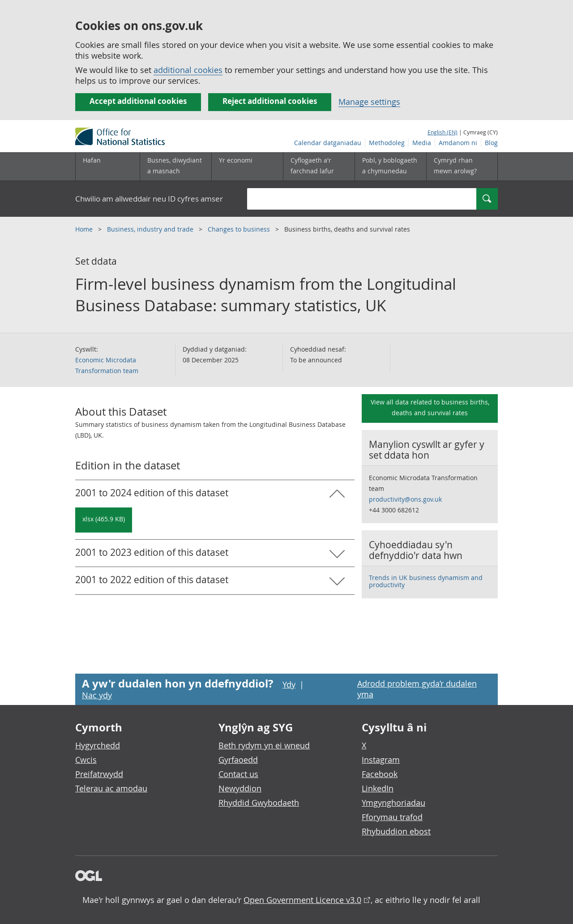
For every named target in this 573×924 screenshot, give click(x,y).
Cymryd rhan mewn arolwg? (455, 165)
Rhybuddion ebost (396, 831)
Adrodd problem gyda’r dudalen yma (417, 689)
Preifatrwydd (99, 774)
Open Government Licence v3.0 (302, 900)
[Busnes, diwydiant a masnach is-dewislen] (175, 167)
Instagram (381, 760)
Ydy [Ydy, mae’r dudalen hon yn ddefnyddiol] (289, 684)
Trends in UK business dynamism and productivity (426, 581)
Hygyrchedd (98, 745)
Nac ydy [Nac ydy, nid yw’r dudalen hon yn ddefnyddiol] (97, 695)
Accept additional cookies (138, 101)
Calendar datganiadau (328, 143)
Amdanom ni (458, 143)
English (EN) (443, 132)
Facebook (380, 774)
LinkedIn (378, 788)
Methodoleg (387, 143)
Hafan (92, 160)
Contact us (238, 774)
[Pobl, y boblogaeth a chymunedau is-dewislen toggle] (390, 167)
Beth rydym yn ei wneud (264, 745)
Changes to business (240, 229)
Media (422, 143)
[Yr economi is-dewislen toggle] (247, 167)
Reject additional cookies (270, 101)
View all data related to (430, 407)
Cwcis (86, 760)
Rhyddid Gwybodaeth (259, 803)
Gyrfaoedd (238, 760)
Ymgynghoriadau (393, 803)
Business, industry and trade (151, 229)
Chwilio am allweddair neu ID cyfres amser (149, 199)
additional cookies (188, 70)
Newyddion (240, 788)
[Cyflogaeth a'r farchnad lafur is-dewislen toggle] (319, 167)
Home (85, 229)
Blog (491, 143)
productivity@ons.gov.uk (405, 499)
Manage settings (369, 102)
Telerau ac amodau (111, 788)
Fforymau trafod (392, 817)
